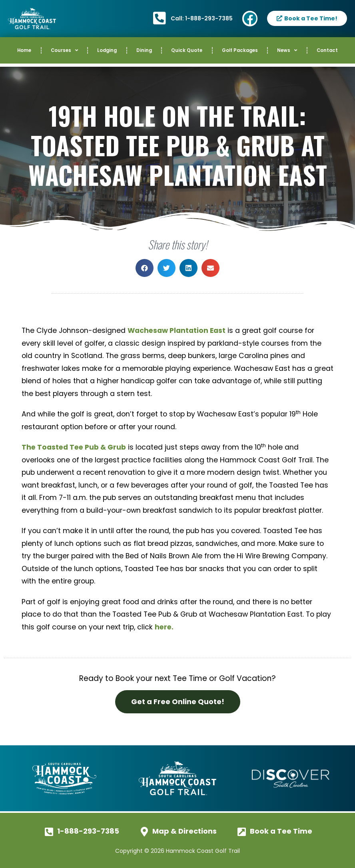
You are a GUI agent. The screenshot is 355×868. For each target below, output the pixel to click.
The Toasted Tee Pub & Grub (74, 447)
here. (164, 627)
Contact (327, 50)
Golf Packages (240, 50)
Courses (64, 50)
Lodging (107, 50)
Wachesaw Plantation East (177, 330)
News (287, 50)
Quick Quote (187, 50)
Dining (144, 50)
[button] (145, 268)
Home (24, 50)
